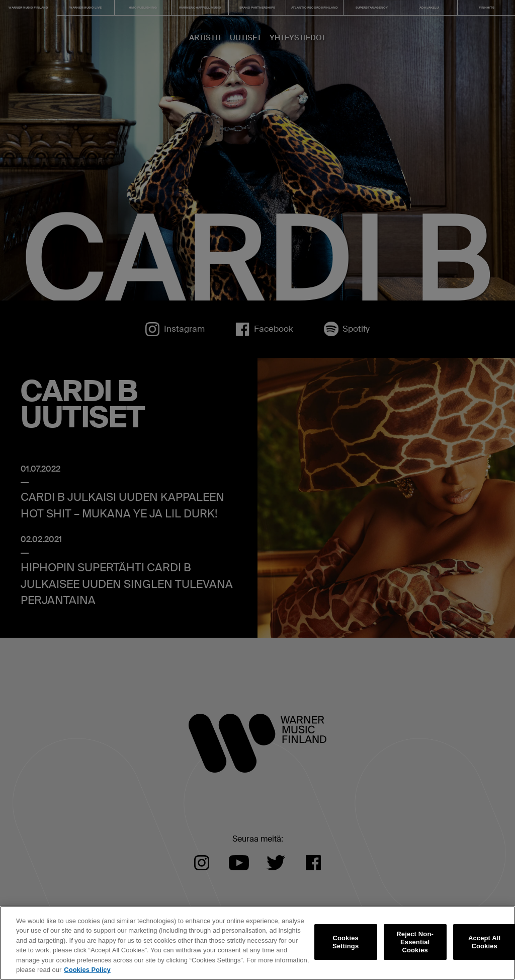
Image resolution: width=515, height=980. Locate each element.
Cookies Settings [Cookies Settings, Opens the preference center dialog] (346, 942)
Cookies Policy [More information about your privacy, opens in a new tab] (87, 970)
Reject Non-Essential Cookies (415, 942)
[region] (257, 943)
